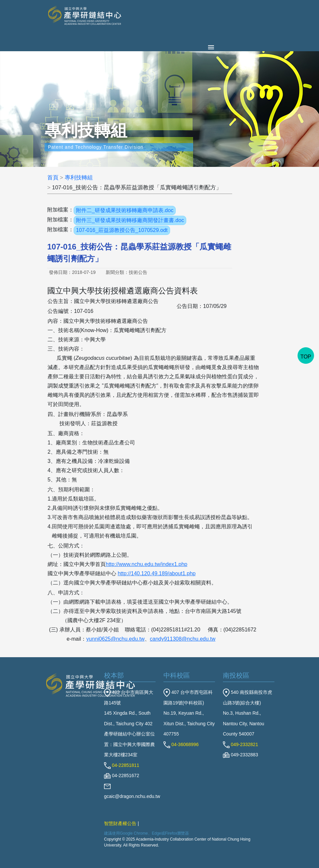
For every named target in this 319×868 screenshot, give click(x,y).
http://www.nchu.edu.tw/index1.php (146, 564)
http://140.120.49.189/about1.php (157, 573)
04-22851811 (122, 765)
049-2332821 (240, 744)
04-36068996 (181, 744)
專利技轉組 (79, 178)
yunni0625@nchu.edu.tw (115, 639)
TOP (306, 357)
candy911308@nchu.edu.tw (183, 639)
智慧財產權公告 (120, 823)
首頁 (53, 178)
